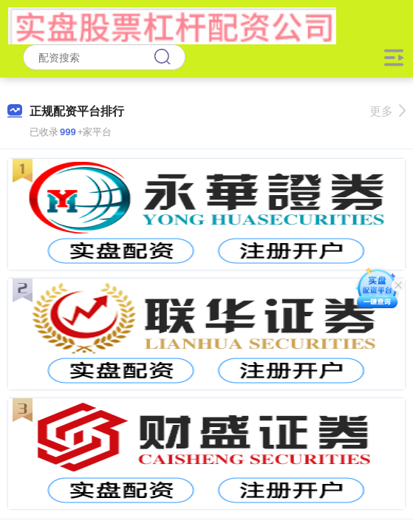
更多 (388, 111)
